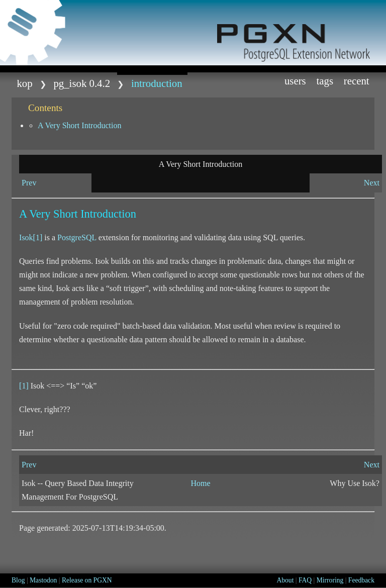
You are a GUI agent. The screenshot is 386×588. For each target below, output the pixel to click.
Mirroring (330, 580)
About (285, 580)
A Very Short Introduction (79, 125)
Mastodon (43, 580)
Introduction (157, 83)
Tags (325, 81)
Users (295, 81)
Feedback (361, 580)
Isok (26, 237)
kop (24, 83)
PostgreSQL (77, 237)
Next (372, 183)
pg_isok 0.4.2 (82, 83)
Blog (18, 580)
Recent (357, 81)
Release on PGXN (87, 580)
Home (200, 483)
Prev (29, 183)
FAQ (305, 580)
